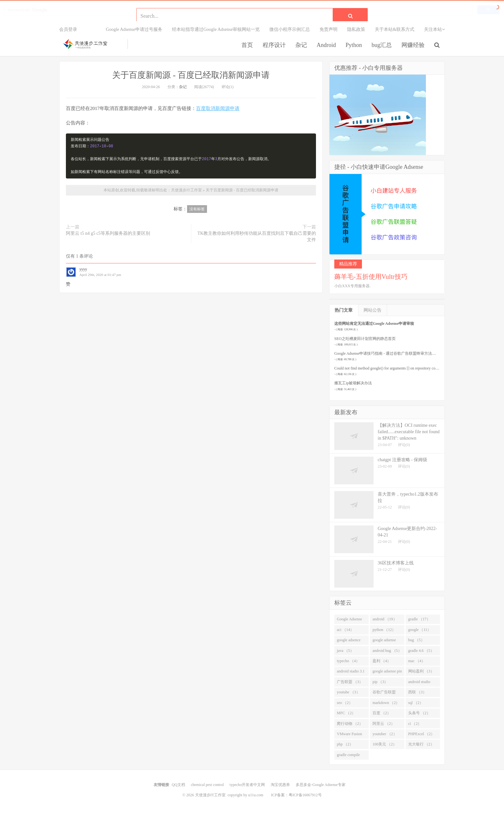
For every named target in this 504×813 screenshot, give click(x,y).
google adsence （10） (349, 641)
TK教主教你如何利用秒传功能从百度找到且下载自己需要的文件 (257, 237)
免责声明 (328, 29)
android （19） (385, 619)
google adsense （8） (384, 641)
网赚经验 (413, 45)
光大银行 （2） (421, 744)
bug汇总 (382, 45)
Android (326, 45)
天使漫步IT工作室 (92, 44)
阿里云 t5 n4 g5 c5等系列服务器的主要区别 (108, 233)
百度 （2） (382, 713)
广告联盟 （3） (350, 682)
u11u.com (256, 795)
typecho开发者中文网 (247, 785)
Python (354, 45)
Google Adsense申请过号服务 (134, 29)
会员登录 (68, 29)
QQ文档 (178, 785)
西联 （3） (417, 692)
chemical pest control (207, 785)
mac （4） (417, 661)
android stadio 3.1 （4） (351, 672)
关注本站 (434, 29)
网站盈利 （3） (421, 671)
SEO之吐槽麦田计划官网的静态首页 (365, 339)
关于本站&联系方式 (395, 29)
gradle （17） (419, 619)
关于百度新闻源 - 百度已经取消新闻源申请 (191, 75)
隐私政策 (356, 29)
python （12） (384, 630)
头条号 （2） (419, 713)
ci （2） (415, 724)
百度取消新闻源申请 (218, 108)
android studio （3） (419, 683)
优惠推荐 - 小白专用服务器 (369, 68)
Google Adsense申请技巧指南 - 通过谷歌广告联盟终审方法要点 (387, 353)
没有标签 (197, 209)
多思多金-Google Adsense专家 (320, 785)
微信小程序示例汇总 (290, 29)
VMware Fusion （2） (349, 735)
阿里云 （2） (384, 724)
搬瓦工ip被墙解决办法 (353, 383)
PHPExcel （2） (421, 734)
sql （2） (416, 703)
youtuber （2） (385, 734)
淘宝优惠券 (280, 785)
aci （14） (345, 630)
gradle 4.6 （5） (421, 651)
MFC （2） (346, 713)
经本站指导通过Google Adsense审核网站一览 (216, 29)
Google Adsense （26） (349, 620)
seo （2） (345, 703)
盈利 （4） (382, 661)
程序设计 (274, 45)
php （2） (345, 744)
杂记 (301, 45)
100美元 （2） (385, 744)
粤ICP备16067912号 (305, 795)
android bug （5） (387, 651)
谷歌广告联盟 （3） (384, 693)
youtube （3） (348, 692)
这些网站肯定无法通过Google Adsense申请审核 (374, 324)
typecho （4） (348, 661)
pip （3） (380, 682)
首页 (247, 45)
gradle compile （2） (348, 756)
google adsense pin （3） (387, 672)
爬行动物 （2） (350, 724)
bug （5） (416, 640)
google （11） (420, 630)
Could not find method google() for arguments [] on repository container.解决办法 (398, 368)
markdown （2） (386, 703)
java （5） (345, 651)
